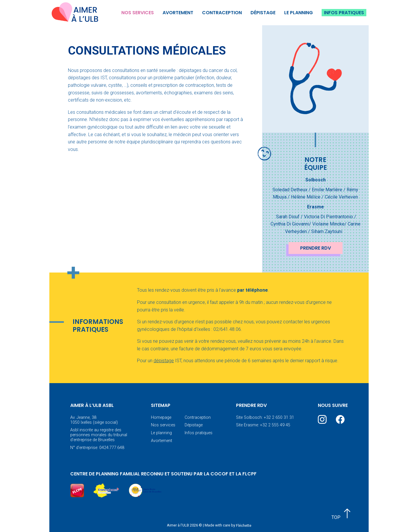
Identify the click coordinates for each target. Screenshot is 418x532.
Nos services (138, 13)
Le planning (299, 13)
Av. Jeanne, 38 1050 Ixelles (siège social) (94, 420)
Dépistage (263, 13)
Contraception (222, 13)
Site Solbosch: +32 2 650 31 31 (265, 418)
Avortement (178, 13)
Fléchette (244, 525)
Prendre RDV (316, 248)
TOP (342, 514)
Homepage (161, 418)
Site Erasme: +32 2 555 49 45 (263, 425)
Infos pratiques (344, 13)
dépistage (164, 361)
